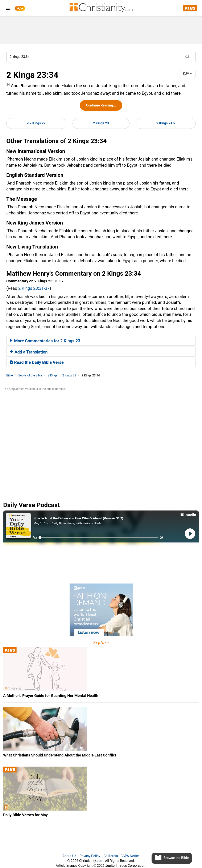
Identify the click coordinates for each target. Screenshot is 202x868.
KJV (187, 74)
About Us (69, 856)
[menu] (8, 9)
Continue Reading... (101, 105)
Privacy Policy (90, 856)
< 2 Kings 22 (36, 123)
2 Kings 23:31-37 (34, 288)
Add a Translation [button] (29, 352)
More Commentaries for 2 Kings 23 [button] (45, 341)
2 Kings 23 (101, 123)
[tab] (101, 341)
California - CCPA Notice (121, 856)
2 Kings (53, 375)
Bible (10, 375)
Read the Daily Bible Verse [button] (37, 362)
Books (30, 375)
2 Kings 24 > (166, 123)
